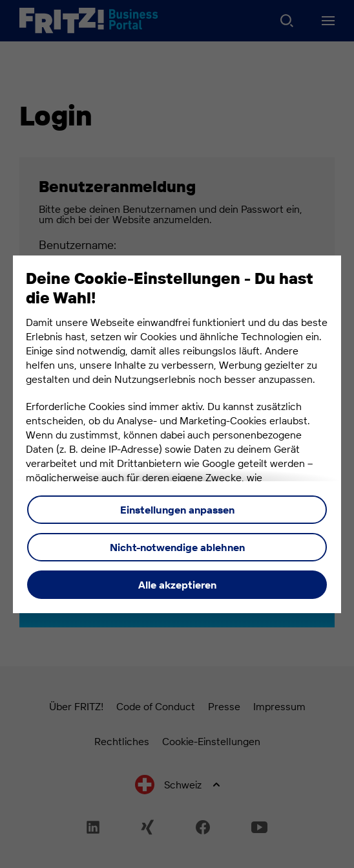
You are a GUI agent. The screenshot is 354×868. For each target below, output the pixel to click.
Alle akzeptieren (177, 585)
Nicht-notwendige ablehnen (177, 547)
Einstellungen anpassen (177, 510)
